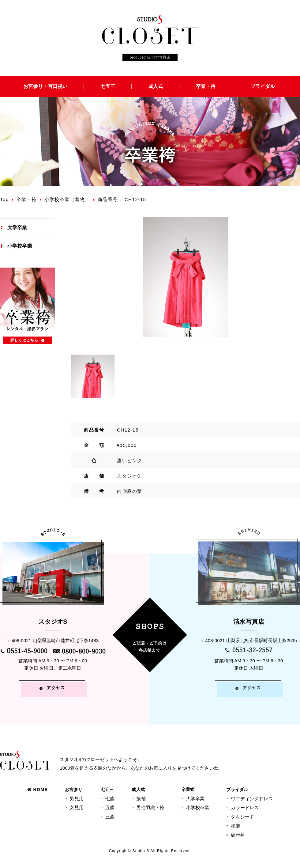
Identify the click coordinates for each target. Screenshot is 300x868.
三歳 (110, 817)
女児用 (76, 807)
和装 (235, 826)
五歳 (110, 807)
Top (4, 199)
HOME (37, 790)
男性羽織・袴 (150, 807)
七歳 (110, 799)
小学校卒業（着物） (67, 199)
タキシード (242, 817)
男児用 (76, 799)
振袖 (141, 799)
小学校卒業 (20, 246)
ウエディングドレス (252, 799)
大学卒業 (17, 228)
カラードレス (245, 807)
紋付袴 (238, 835)
